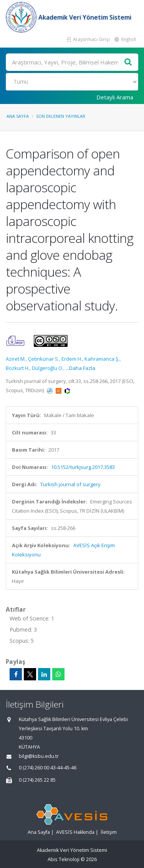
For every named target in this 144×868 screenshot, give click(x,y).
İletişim (109, 832)
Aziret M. (16, 359)
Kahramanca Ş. (102, 359)
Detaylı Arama (115, 97)
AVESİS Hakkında (75, 832)
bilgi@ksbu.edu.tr (39, 756)
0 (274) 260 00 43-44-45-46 (48, 768)
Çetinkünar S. (44, 359)
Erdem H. (72, 359)
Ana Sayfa (18, 116)
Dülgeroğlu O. (48, 368)
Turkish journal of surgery (70, 484)
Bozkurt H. (18, 368)
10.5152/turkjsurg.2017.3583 (83, 467)
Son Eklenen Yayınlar (61, 116)
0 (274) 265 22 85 (37, 780)
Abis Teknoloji (64, 859)
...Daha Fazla (80, 368)
